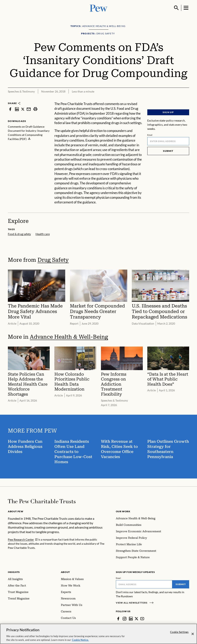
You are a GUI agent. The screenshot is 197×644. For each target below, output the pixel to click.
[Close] (193, 636)
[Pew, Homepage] (99, 8)
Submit (168, 151)
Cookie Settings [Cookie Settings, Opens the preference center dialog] (179, 634)
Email (150, 135)
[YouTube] (142, 619)
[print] (35, 109)
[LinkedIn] (131, 619)
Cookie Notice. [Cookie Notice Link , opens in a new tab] (80, 642)
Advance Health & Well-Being (69, 337)
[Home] (42, 501)
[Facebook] (118, 619)
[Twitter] (137, 619)
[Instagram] (125, 619)
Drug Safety (53, 260)
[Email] (168, 141)
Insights (14, 572)
